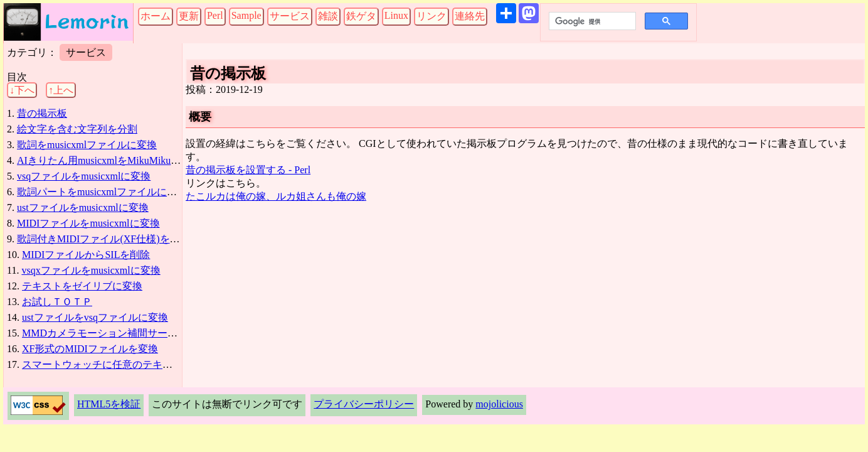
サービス (290, 16)
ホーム (156, 16)
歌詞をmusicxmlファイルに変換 (87, 145)
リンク (431, 16)
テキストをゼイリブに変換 (82, 286)
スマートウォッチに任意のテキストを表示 (117, 364)
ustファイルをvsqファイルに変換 (95, 317)
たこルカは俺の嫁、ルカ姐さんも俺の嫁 (276, 196)
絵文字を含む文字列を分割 (77, 129)
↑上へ (61, 90)
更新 (189, 16)
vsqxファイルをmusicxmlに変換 (91, 270)
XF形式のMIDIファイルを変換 (90, 349)
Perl (215, 15)
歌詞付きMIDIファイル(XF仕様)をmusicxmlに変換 (128, 239)
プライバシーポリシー (364, 404)
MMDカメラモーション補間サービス (105, 333)
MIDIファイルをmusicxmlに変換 (88, 223)
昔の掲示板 (42, 113)
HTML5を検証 (109, 404)
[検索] (591, 21)
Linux (396, 15)
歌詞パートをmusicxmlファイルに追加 (102, 192)
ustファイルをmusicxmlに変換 (83, 207)
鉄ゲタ (361, 16)
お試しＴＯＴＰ (57, 302)
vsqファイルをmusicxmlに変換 (84, 176)
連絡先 (470, 16)
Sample (246, 15)
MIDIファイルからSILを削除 (86, 255)
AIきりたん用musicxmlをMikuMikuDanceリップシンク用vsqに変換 (164, 160)
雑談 (328, 16)
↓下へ (22, 90)
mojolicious (499, 404)
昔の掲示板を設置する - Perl (248, 170)
